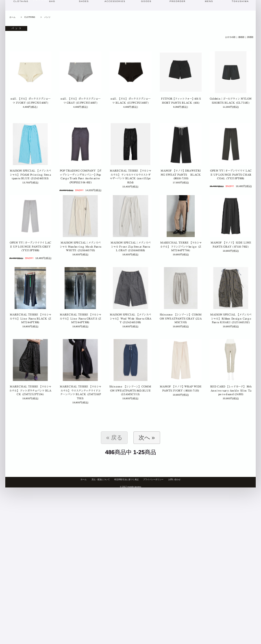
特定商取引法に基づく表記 (126, 479)
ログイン (220, 10)
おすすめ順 (230, 37)
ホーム (12, 17)
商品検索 (189, 10)
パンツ (47, 17)
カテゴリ (144, 10)
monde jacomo (33, 10)
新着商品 (97, 10)
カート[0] (241, 10)
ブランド (167, 10)
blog (58, 10)
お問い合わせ (174, 479)
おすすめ (120, 10)
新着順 (250, 37)
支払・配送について (101, 479)
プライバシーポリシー (153, 479)
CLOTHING (30, 17)
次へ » (147, 437)
